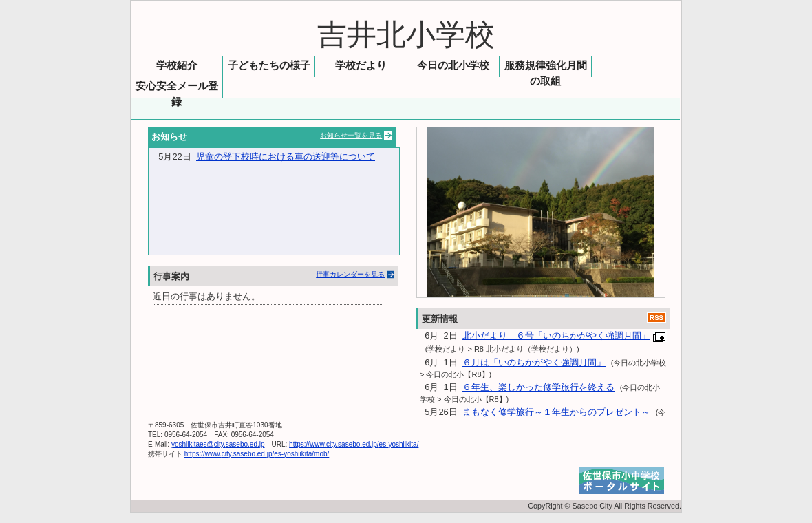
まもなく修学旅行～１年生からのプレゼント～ (556, 412)
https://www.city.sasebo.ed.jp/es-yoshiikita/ (354, 444)
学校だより (361, 65)
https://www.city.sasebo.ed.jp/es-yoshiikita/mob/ (257, 454)
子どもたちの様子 (269, 65)
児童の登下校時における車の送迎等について (286, 157)
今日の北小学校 (453, 65)
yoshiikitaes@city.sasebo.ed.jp (218, 444)
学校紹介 (177, 65)
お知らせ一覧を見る (351, 135)
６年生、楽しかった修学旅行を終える (538, 387)
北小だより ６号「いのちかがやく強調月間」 (556, 335)
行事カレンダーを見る (350, 274)
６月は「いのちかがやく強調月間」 (534, 362)
